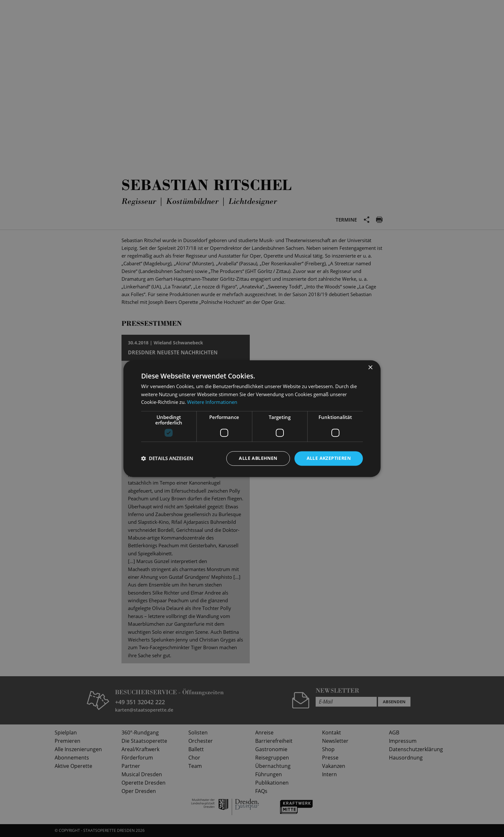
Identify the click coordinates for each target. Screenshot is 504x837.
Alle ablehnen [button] (258, 458)
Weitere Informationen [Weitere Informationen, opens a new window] (212, 402)
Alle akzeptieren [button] (329, 458)
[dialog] (252, 419)
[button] (167, 459)
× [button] (370, 368)
